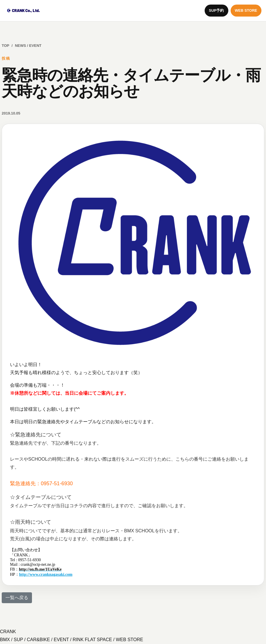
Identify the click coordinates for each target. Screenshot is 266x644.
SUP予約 (216, 10)
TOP (6, 46)
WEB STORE (246, 10)
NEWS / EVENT (28, 46)
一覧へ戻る (17, 598)
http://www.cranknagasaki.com (46, 574)
